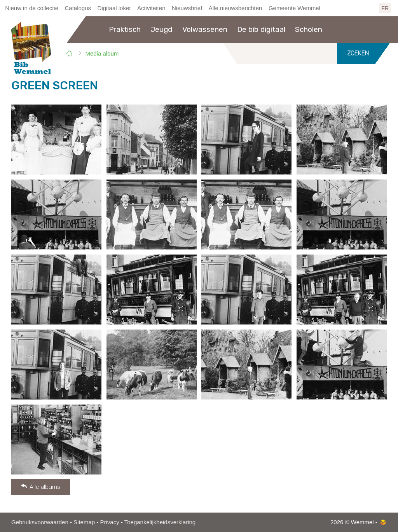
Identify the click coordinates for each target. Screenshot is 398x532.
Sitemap (84, 522)
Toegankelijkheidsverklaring (160, 522)
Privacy (109, 522)
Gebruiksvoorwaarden (40, 522)
